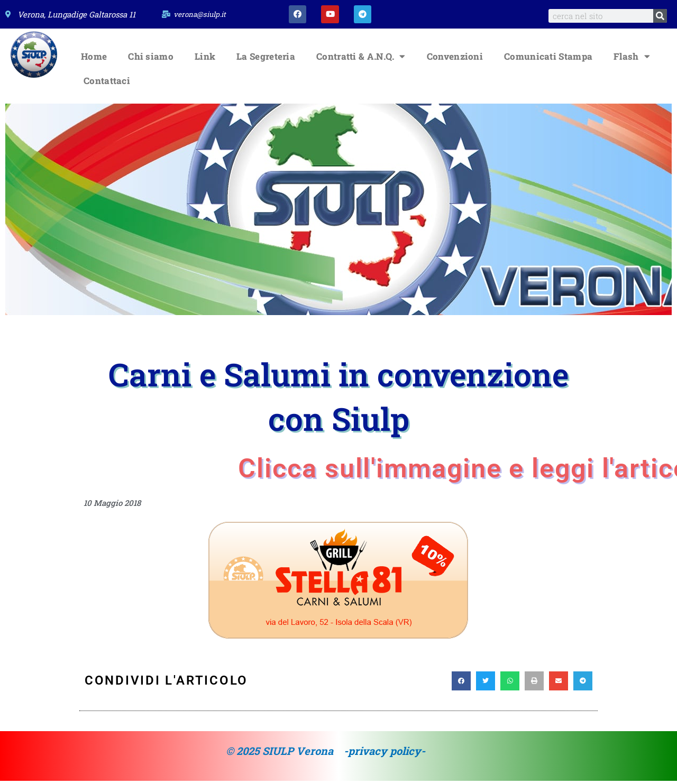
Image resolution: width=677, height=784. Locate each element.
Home (94, 59)
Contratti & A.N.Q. (361, 59)
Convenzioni (455, 59)
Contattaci (107, 84)
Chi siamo (151, 59)
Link (205, 59)
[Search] (660, 16)
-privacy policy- (385, 754)
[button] (461, 684)
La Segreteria (266, 59)
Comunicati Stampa (548, 59)
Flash (632, 59)
